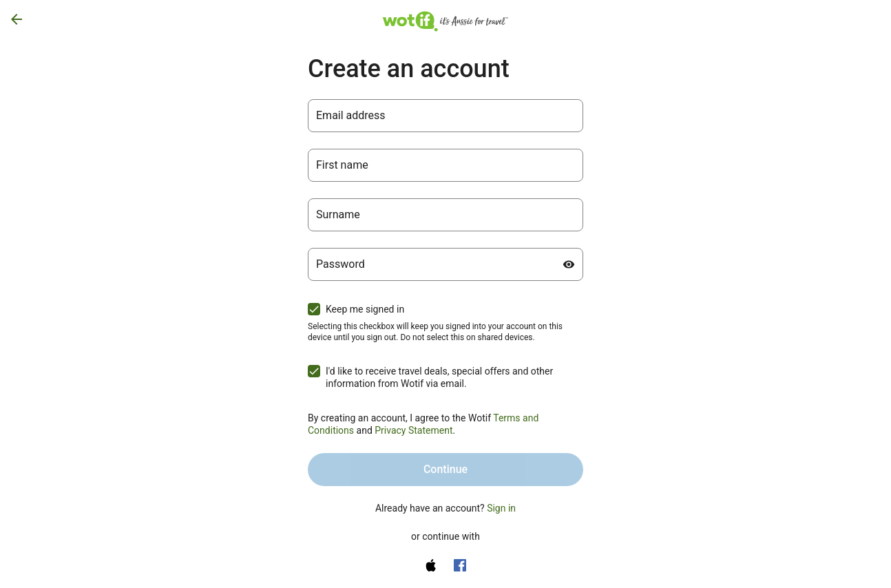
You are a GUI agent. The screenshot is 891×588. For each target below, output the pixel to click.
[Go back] (17, 19)
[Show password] (569, 264)
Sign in (501, 508)
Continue (445, 469)
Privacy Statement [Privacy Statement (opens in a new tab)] (413, 430)
